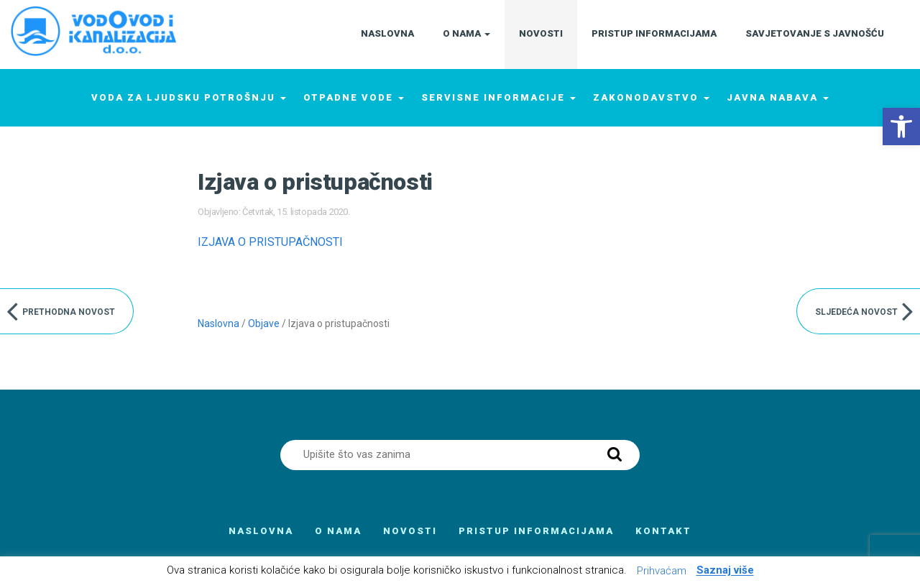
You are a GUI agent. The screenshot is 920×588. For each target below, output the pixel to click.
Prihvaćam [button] (662, 571)
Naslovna (218, 323)
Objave (264, 323)
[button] (901, 127)
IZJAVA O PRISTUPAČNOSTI (270, 242)
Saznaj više (725, 571)
